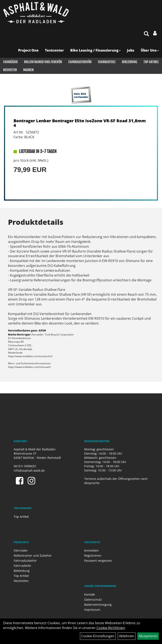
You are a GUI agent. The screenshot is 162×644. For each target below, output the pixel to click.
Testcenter (54, 50)
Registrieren (93, 556)
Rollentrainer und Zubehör (43, 62)
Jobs (131, 50)
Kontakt (90, 594)
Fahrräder (10, 62)
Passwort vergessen (98, 561)
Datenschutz (93, 599)
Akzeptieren (148, 636)
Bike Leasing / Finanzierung (95, 50)
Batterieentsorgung (98, 605)
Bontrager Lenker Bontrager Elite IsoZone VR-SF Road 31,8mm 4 (80, 123)
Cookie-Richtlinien (111, 628)
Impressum (92, 610)
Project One (28, 50)
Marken (28, 70)
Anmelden (91, 550)
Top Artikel (151, 62)
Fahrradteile (107, 62)
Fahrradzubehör (80, 62)
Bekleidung (130, 62)
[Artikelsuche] (146, 34)
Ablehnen (127, 636)
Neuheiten (10, 70)
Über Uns (150, 50)
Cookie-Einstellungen (98, 636)
